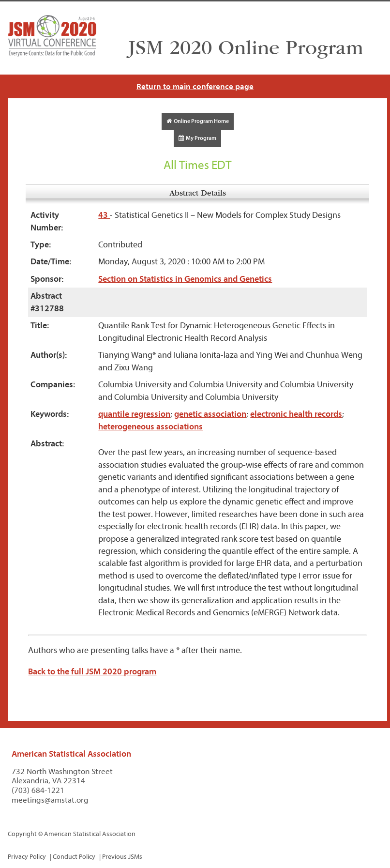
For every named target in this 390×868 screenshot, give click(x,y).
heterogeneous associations (150, 427)
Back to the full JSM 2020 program (92, 672)
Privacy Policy (27, 857)
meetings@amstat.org (50, 800)
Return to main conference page (195, 86)
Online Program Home (198, 121)
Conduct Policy (74, 857)
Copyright (22, 834)
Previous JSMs (122, 857)
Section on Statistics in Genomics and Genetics (185, 279)
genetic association (210, 414)
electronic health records (296, 414)
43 (104, 215)
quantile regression (134, 414)
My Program (197, 138)
